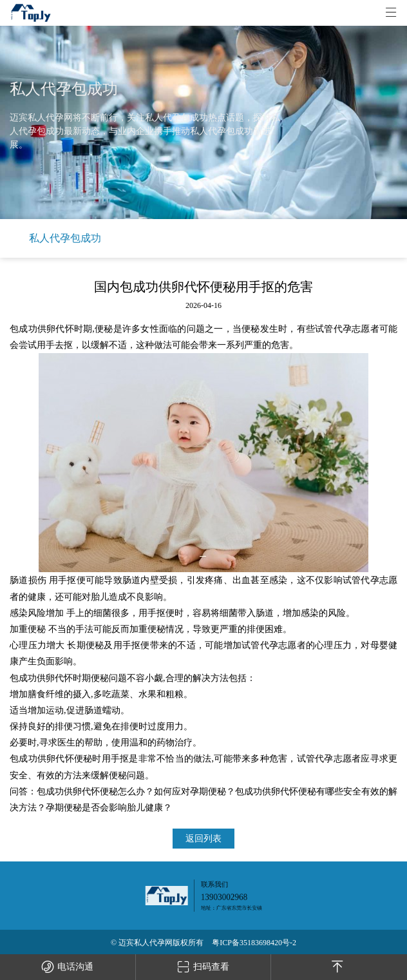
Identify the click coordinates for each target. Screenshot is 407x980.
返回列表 (203, 839)
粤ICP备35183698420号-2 (254, 943)
